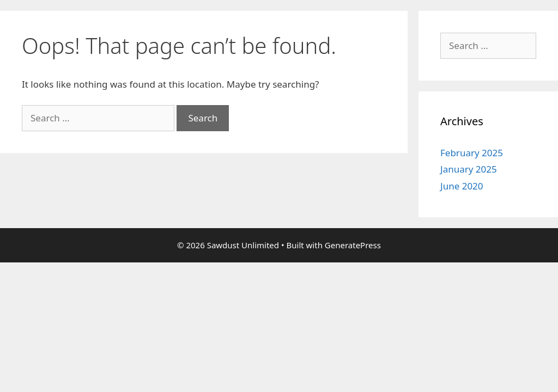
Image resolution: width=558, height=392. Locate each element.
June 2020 (462, 186)
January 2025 (469, 169)
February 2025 (472, 153)
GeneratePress (353, 245)
